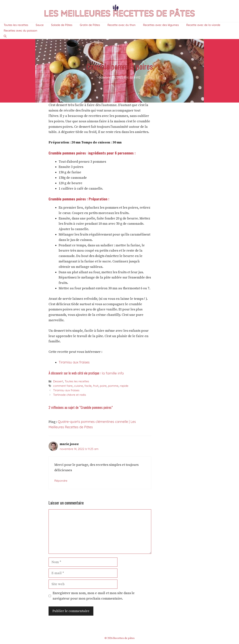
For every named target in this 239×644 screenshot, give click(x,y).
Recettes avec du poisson (20, 31)
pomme (113, 386)
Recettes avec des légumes (161, 25)
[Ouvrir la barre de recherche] (5, 36)
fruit (96, 386)
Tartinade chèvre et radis (69, 395)
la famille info (112, 373)
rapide (124, 386)
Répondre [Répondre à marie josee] (61, 481)
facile (88, 386)
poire (103, 386)
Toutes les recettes (16, 25)
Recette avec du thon (122, 25)
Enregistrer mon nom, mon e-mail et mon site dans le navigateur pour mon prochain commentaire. (94, 596)
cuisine (79, 386)
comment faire (63, 386)
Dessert (58, 381)
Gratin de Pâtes (90, 25)
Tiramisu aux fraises (74, 362)
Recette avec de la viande (203, 25)
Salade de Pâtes (62, 25)
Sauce (40, 25)
